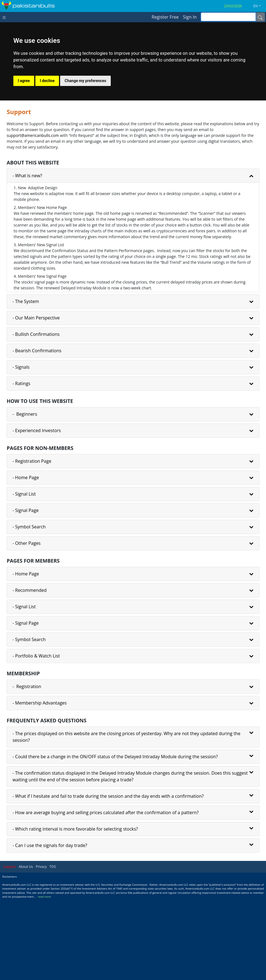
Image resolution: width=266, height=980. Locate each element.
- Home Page (26, 558)
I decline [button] (47, 161)
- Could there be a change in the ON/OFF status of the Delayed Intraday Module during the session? (115, 837)
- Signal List (24, 575)
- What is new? (27, 256)
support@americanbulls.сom (33, 216)
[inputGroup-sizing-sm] (228, 17)
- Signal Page (26, 591)
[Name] (260, 17)
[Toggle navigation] (5, 17)
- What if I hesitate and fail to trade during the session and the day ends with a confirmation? (108, 877)
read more (44, 977)
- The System (26, 382)
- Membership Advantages (40, 784)
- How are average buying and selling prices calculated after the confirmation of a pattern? (106, 893)
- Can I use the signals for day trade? (50, 926)
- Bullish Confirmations (36, 415)
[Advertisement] (133, 115)
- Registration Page (32, 542)
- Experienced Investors (37, 511)
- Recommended (29, 671)
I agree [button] (24, 161)
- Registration (27, 767)
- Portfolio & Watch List (36, 737)
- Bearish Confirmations (37, 431)
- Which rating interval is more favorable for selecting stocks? (75, 910)
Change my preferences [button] (85, 161)
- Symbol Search (29, 607)
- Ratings (21, 464)
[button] (259, 6)
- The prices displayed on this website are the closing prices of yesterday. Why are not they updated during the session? (126, 818)
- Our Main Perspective (36, 398)
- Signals (21, 448)
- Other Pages (27, 624)
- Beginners (25, 495)
